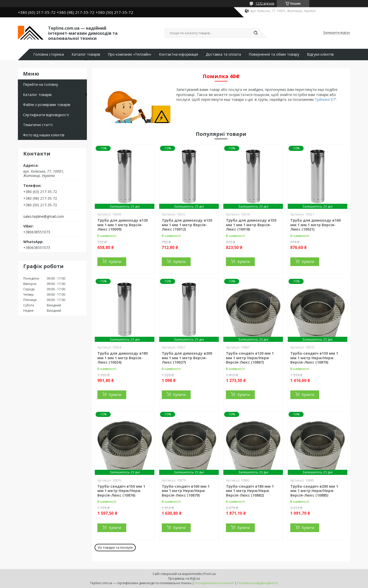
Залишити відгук (337, 33)
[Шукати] (256, 33)
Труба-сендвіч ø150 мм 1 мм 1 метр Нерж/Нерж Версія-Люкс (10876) (121, 491)
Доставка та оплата (223, 54)
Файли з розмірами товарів (47, 105)
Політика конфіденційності (258, 583)
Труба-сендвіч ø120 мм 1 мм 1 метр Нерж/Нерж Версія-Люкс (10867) (250, 358)
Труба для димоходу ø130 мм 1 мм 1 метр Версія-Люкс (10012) (187, 225)
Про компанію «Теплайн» (130, 54)
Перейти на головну (41, 84)
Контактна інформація (179, 54)
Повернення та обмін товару (274, 54)
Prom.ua (210, 574)
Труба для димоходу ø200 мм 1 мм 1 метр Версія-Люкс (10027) (187, 358)
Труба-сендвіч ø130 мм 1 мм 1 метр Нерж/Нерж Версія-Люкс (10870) (314, 358)
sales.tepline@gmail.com (44, 217)
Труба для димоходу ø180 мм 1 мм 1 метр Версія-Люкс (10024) (123, 358)
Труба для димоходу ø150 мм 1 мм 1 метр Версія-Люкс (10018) (251, 225)
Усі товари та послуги (115, 547)
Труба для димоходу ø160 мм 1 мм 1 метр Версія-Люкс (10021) (315, 225)
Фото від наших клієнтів (44, 135)
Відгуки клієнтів (320, 54)
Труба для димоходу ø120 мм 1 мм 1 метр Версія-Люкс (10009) (123, 225)
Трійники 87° (325, 99)
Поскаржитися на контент (214, 583)
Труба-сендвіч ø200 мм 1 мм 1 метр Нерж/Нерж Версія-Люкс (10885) (314, 491)
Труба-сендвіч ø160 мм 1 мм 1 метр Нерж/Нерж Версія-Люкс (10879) (186, 491)
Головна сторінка (49, 54)
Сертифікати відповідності (46, 115)
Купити (115, 262)
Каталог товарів (86, 54)
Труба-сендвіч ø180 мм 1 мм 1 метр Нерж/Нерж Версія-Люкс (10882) (250, 491)
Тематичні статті (38, 125)
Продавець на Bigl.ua (184, 578)
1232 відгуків (265, 3)
